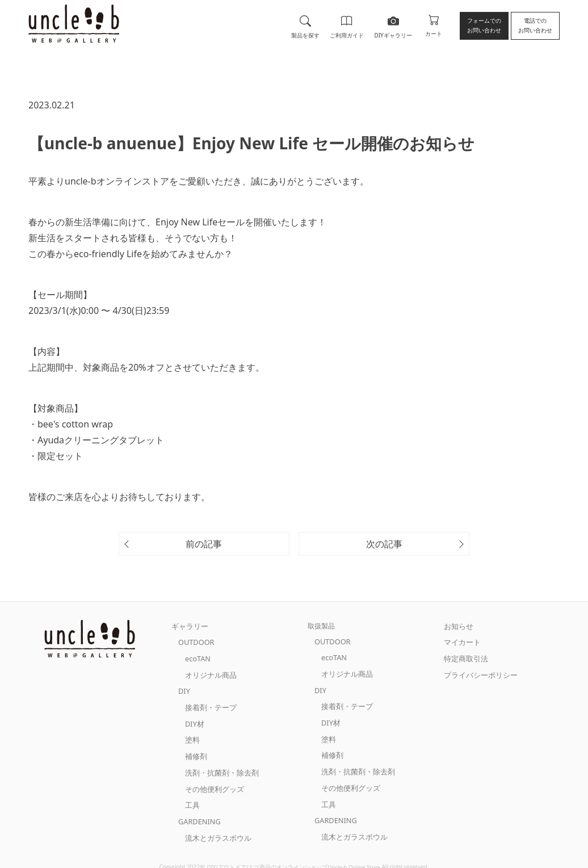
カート (434, 25)
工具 (192, 794)
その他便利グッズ (212, 779)
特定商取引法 (464, 657)
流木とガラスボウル (216, 825)
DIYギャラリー (392, 25)
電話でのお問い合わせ (535, 26)
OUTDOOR (195, 641)
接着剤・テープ (209, 703)
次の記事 (384, 544)
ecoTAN (197, 657)
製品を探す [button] (305, 25)
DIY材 (194, 718)
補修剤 (195, 749)
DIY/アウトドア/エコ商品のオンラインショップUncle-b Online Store (294, 854)
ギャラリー (188, 626)
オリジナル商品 (209, 672)
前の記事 (204, 544)
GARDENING (198, 810)
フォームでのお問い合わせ (484, 26)
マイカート (461, 641)
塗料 (192, 733)
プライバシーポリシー (478, 672)
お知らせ (457, 626)
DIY (184, 687)
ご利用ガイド (346, 25)
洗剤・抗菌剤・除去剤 (219, 764)
